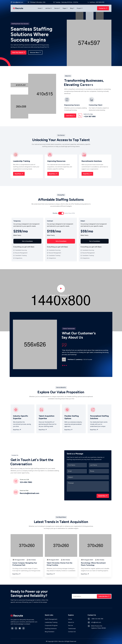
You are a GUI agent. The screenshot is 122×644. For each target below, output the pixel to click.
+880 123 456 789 (97, 619)
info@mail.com (96, 622)
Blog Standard (49, 632)
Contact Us (103, 8)
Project (80, 8)
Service (57, 8)
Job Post (48, 8)
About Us (71, 622)
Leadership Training (51, 622)
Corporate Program (51, 625)
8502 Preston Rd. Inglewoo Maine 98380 (99, 627)
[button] (63, 365)
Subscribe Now (104, 596)
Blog (72, 8)
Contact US (72, 632)
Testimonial (72, 629)
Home (40, 8)
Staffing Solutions (51, 629)
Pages (65, 8)
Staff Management (51, 619)
